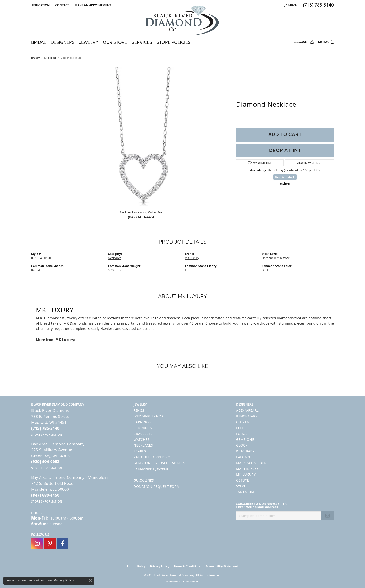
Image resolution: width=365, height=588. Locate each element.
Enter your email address (257, 507)
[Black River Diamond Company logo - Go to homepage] (182, 21)
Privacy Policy (160, 566)
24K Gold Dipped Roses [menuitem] (155, 457)
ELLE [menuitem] (240, 428)
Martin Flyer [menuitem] (248, 469)
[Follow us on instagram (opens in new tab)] (37, 544)
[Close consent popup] (91, 581)
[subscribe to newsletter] (328, 516)
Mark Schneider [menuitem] (251, 463)
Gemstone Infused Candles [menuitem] (159, 463)
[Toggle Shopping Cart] (326, 41)
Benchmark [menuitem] (247, 416)
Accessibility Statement (222, 566)
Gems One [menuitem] (245, 439)
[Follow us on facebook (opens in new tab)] (63, 544)
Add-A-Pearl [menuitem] (247, 410)
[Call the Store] (45, 428)
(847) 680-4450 (142, 217)
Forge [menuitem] (242, 434)
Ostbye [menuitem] (243, 480)
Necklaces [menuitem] (143, 445)
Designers (63, 42)
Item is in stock (285, 177)
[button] (40, 5)
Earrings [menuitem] (142, 422)
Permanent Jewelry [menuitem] (152, 469)
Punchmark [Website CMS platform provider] (191, 581)
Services (142, 42)
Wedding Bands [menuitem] (148, 416)
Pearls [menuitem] (140, 451)
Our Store (115, 42)
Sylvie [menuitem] (242, 486)
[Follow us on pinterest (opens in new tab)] (50, 544)
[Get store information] (47, 435)
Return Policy (136, 566)
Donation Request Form (157, 487)
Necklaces (50, 58)
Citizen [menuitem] (243, 422)
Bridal (39, 42)
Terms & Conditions (187, 566)
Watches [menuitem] (142, 439)
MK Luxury (192, 258)
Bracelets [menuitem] (143, 434)
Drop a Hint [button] (285, 150)
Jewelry (89, 42)
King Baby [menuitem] (245, 451)
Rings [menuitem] (139, 410)
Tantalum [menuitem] (245, 492)
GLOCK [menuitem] (242, 445)
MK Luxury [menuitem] (246, 474)
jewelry (35, 58)
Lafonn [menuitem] (243, 457)
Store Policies (174, 42)
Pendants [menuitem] (143, 428)
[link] (62, 5)
